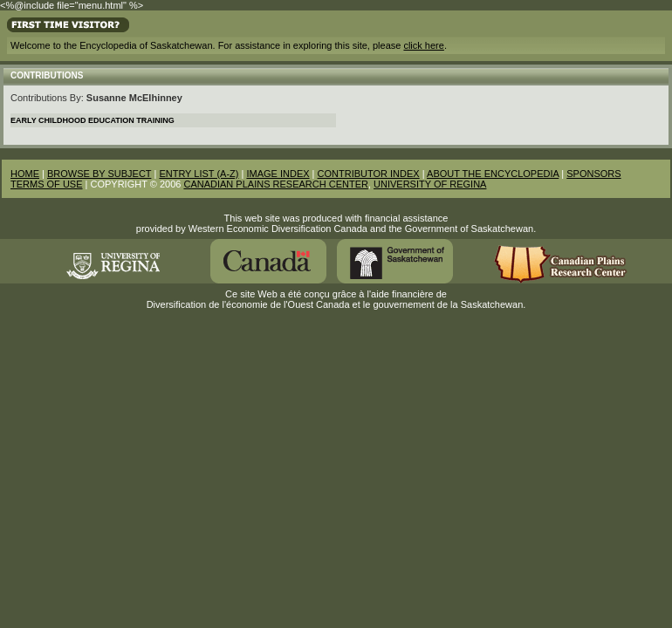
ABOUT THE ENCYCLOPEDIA (493, 174)
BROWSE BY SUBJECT (99, 174)
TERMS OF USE (47, 184)
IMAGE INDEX (278, 174)
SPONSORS (593, 174)
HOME (25, 174)
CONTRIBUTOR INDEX (369, 174)
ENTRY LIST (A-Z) (199, 174)
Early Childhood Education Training (93, 120)
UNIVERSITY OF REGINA (430, 184)
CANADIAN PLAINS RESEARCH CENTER (276, 184)
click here (423, 45)
